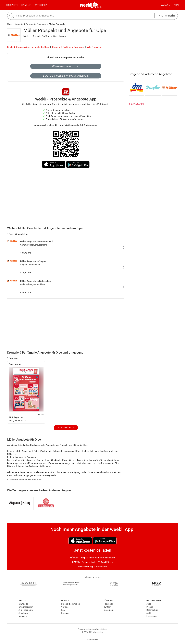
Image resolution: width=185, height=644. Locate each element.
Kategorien (41, 5)
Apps (176, 5)
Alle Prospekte (94, 47)
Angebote (23, 613)
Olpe (9, 24)
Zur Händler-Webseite (65, 66)
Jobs (149, 604)
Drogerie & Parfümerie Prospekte (68, 47)
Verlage (65, 607)
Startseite (23, 604)
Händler (26, 5)
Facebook (109, 604)
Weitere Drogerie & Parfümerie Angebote (65, 76)
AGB (149, 613)
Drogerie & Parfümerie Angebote (30, 24)
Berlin (100, 7)
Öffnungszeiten (26, 607)
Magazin (165, 5)
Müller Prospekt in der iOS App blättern (92, 562)
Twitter (107, 607)
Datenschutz (152, 610)
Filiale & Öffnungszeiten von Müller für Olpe (28, 47)
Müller (26, 36)
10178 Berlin (167, 16)
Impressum (152, 616)
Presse (150, 607)
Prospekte (12, 5)
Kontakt (65, 613)
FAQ (63, 610)
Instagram (109, 610)
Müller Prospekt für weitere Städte (24, 480)
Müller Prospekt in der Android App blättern (93, 558)
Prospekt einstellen (70, 604)
